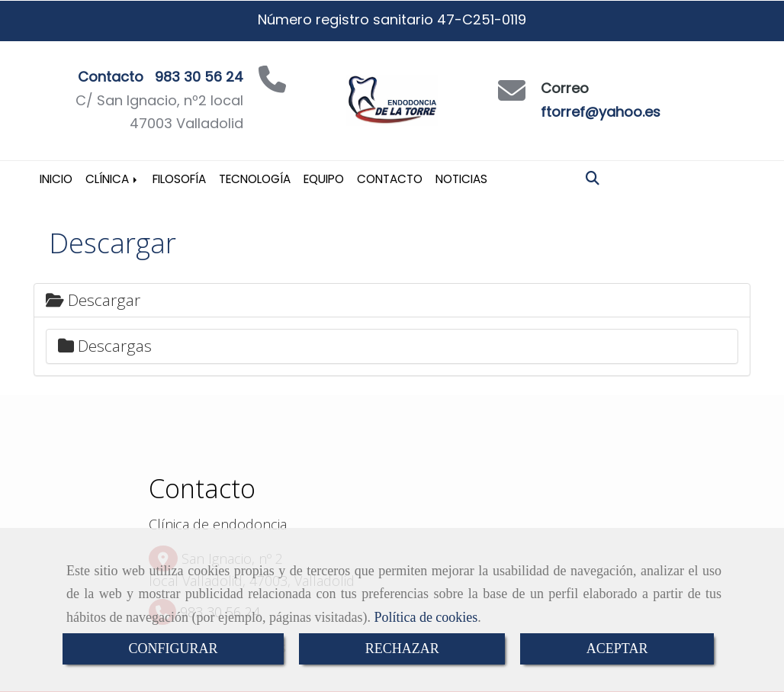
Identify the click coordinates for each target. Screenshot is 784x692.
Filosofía (179, 179)
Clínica (112, 179)
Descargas (105, 346)
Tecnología (255, 179)
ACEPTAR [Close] (617, 649)
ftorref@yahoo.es (601, 112)
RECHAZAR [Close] (402, 649)
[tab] (392, 300)
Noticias (461, 179)
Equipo (324, 179)
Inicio (56, 179)
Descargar (93, 300)
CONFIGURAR (174, 649)
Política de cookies (426, 617)
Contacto (390, 179)
